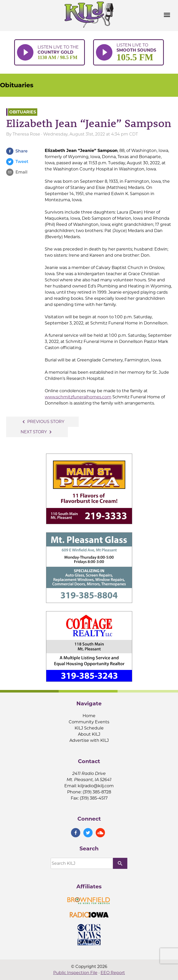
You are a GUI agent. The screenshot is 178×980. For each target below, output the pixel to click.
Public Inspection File (75, 973)
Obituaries (17, 85)
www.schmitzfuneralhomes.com (78, 397)
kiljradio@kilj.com (96, 786)
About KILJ (89, 734)
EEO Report (113, 973)
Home (89, 716)
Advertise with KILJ (89, 740)
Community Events (89, 722)
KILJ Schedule (89, 728)
